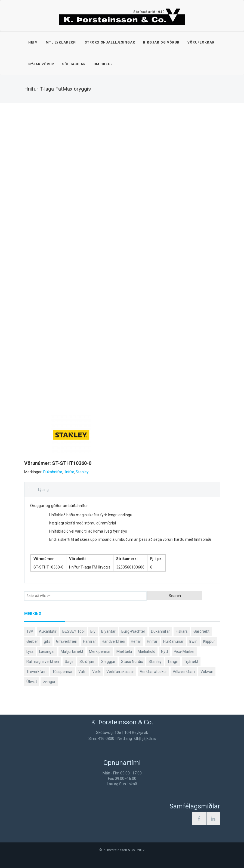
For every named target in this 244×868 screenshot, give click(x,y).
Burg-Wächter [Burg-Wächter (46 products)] (133, 631)
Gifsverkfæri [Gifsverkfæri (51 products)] (67, 641)
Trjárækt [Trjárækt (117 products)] (191, 662)
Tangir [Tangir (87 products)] (173, 662)
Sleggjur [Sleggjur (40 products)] (108, 662)
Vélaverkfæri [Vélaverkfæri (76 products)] (184, 672)
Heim (33, 42)
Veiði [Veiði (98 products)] (96, 672)
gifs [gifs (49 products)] (47, 641)
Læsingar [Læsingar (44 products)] (47, 651)
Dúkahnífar (53, 472)
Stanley (82, 472)
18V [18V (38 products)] (30, 631)
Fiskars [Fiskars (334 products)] (182, 631)
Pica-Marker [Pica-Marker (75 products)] (184, 651)
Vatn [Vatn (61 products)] (82, 672)
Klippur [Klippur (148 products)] (209, 641)
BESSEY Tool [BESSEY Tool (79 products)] (73, 631)
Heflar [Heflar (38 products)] (136, 641)
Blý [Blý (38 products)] (93, 631)
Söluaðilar (74, 64)
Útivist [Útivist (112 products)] (32, 682)
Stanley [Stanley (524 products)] (155, 662)
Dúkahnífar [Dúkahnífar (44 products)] (160, 631)
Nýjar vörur (41, 64)
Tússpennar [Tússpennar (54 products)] (62, 672)
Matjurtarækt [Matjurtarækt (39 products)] (72, 651)
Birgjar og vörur (161, 42)
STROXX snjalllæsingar (110, 42)
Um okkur (103, 64)
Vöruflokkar (201, 42)
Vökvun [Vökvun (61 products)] (207, 672)
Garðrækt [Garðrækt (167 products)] (201, 631)
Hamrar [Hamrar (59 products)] (89, 641)
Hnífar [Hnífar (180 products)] (152, 641)
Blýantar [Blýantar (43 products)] (108, 631)
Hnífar (69, 472)
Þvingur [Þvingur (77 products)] (49, 682)
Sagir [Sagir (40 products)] (69, 662)
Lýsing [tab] (43, 490)
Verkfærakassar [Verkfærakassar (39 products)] (120, 672)
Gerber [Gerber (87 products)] (32, 641)
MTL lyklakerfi (61, 42)
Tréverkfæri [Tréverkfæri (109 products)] (36, 672)
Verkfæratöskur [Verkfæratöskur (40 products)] (153, 672)
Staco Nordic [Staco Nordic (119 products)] (132, 662)
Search (175, 596)
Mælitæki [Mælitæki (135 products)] (124, 651)
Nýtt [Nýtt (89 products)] (165, 651)
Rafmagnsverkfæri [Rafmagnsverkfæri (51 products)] (43, 662)
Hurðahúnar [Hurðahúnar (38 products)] (173, 641)
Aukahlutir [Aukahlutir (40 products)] (48, 631)
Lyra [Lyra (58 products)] (30, 651)
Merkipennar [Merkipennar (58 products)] (100, 651)
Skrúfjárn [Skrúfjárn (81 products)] (87, 662)
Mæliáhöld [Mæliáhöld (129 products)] (146, 651)
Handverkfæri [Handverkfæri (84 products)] (113, 641)
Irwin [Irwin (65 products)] (193, 641)
